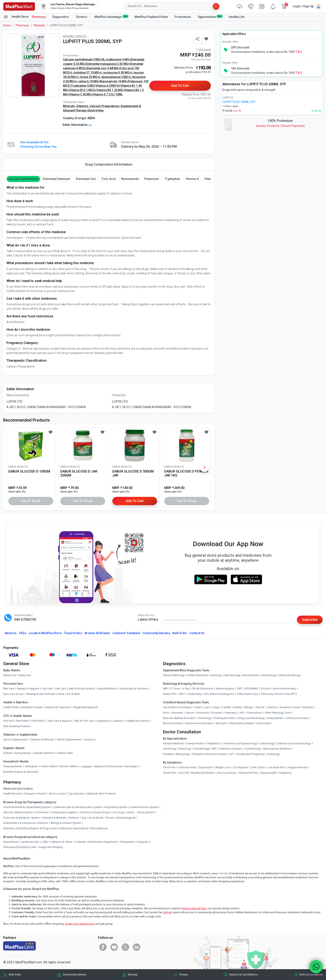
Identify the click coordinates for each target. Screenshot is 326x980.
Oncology (118, 812)
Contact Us (197, 633)
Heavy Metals (275, 718)
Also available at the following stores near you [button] (38, 144)
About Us (11, 633)
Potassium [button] (152, 179)
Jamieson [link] (90, 739)
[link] (19, 6)
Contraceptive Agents (64, 812)
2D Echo (266, 689)
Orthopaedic (127, 842)
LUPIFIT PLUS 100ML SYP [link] (239, 102)
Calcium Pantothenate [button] (23, 179)
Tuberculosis (254, 713)
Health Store (16, 17)
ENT (214, 749)
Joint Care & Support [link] (59, 721)
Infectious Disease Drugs (95, 812)
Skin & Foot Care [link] (84, 721)
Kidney (238, 707)
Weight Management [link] (86, 707)
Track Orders (73, 633)
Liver (207, 707)
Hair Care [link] (61, 689)
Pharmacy (39, 17)
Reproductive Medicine (277, 749)
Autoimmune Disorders (199, 723)
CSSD (45, 842)
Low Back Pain (276, 767)
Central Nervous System (144, 807)
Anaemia (285, 707)
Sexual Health (269, 773)
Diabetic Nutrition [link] (44, 753)
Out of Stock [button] (31, 501)
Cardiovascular (30, 842)
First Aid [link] (8, 721)
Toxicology (205, 718)
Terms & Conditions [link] (311, 974)
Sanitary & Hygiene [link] (28, 689)
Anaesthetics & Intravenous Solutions (26, 823)
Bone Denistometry (285, 689)
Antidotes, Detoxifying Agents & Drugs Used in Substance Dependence (46, 828)
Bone (166, 713)
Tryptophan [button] (172, 179)
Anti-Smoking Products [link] (17, 726)
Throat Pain (170, 773)
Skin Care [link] (9, 689)
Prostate (217, 713)
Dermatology (202, 749)
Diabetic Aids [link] (65, 753)
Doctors (82, 17)
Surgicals (143, 842)
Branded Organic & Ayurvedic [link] (21, 772)
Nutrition (74, 818)
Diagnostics (61, 17)
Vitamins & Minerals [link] (42, 739)
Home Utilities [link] (49, 766)
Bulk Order (180, 633)
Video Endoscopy (248, 694)
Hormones (42, 812)
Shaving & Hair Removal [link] (41, 694)
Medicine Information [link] (18, 789)
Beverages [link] (132, 766)
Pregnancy (231, 713)
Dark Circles (258, 767)
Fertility (227, 707)
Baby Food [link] (10, 675)
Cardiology (170, 749)
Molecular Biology (290, 675)
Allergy (248, 707)
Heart (198, 707)
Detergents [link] (31, 766)
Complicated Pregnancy (250, 754)
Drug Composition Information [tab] (109, 164)
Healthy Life (237, 17)
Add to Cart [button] (180, 86)
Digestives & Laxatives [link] (110, 721)
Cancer (190, 713)
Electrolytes (96, 110)
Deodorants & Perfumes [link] (134, 689)
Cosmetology (253, 749)
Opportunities (210, 17)
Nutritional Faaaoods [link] (58, 707)
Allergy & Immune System (66, 823)
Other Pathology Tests (278, 713)
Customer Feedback (126, 633)
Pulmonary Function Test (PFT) (279, 694)
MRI (165, 689)
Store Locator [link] (57, 794)
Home (7, 25)
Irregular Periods (297, 767)
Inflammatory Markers (242, 723)
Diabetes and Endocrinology (294, 743)
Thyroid (260, 707)
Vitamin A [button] (192, 179)
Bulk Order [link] (15, 974)
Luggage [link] (86, 766)
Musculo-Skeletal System (18, 812)
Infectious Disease (297, 718)
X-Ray (186, 689)
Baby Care (25, 675)
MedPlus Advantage (111, 17)
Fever (297, 707)
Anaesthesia (11, 842)
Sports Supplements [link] (15, 739)
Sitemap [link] (133, 974)
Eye (84, 818)
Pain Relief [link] (22, 721)
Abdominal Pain (248, 773)
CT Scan (175, 689)
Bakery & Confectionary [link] (109, 766)
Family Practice (195, 743)
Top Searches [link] (76, 794)
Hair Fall (184, 773)
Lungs (216, 707)
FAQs (23, 633)
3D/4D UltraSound (203, 689)
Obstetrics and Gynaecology (240, 743)
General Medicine (173, 743)
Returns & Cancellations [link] (244, 974)
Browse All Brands (97, 633)
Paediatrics (214, 743)
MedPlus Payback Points (151, 17)
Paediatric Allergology (176, 754)
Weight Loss (223, 767)
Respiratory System (116, 807)
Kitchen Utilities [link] (69, 766)
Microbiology (233, 675)
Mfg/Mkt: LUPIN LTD (75, 36)
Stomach (221, 723)
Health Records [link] (13, 794)
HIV (242, 713)
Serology (217, 675)
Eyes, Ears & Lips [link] (14, 694)
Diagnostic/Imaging (51, 847)
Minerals (39, 25)
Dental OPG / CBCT (174, 694)
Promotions (183, 17)
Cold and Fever (187, 767)
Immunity (177, 713)
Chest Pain (169, 767)
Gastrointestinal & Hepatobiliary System (27, 807)
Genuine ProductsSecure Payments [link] (280, 126)
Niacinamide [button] (130, 179)
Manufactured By (18, 395)
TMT (239, 689)
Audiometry (195, 694)
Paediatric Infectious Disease (209, 754)
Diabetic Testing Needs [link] (17, 753)
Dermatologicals (126, 818)
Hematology (269, 675)
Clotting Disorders (225, 718)
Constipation (241, 767)
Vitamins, (83, 106)
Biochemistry (251, 675)
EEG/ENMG (251, 689)
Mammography (225, 689)
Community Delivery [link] (74, 974)
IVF (231, 754)
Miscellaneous (100, 828)
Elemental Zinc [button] (86, 179)
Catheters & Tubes (61, 842)
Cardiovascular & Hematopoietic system (78, 807)
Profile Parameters (198, 675)
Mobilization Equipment (103, 842)
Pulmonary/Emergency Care (20, 847)
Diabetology (267, 743)
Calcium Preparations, (105, 106)
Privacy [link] (184, 974)
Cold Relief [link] (38, 721)
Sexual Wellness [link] (107, 689)
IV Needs (80, 842)
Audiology (273, 754)
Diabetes (308, 707)
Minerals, (70, 106)
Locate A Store (45, 633)
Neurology (185, 749)
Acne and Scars (227, 773)
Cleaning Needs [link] (13, 766)
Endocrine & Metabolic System (22, 818)
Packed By (119, 395)
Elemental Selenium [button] (57, 179)
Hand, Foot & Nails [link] (69, 694)
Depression (206, 767)
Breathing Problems (203, 773)
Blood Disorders (173, 723)
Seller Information (77, 125)
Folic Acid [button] (109, 179)
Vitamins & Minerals (54, 818)
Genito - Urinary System (141, 812)
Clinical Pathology (174, 675)
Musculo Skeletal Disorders (179, 718)
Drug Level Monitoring (251, 718)
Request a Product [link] (36, 794)
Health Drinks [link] (11, 707)
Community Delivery (156, 633)
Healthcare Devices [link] (138, 721)
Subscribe (310, 620)
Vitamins (272, 707)
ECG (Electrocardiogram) (219, 694)
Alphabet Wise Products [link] (102, 794)
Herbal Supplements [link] (69, 739)
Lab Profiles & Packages (177, 707)
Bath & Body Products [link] (82, 689)
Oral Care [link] (47, 689)
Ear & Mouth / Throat (101, 818)
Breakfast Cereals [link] (32, 707)
